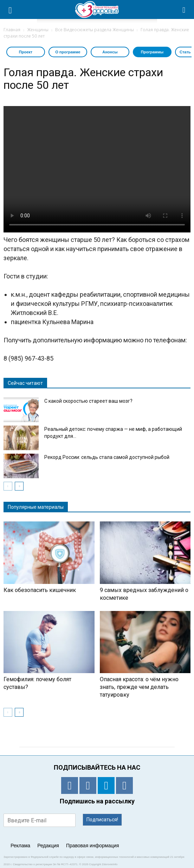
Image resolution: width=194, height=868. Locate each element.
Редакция (48, 846)
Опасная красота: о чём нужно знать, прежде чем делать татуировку (139, 687)
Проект (26, 52)
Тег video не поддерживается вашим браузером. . (97, 169)
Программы (152, 52)
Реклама (20, 846)
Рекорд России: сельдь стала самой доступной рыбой (107, 457)
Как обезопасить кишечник (40, 590)
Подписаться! (102, 820)
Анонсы (110, 52)
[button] (184, 9)
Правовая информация (93, 846)
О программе (68, 52)
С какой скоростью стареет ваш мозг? (88, 401)
